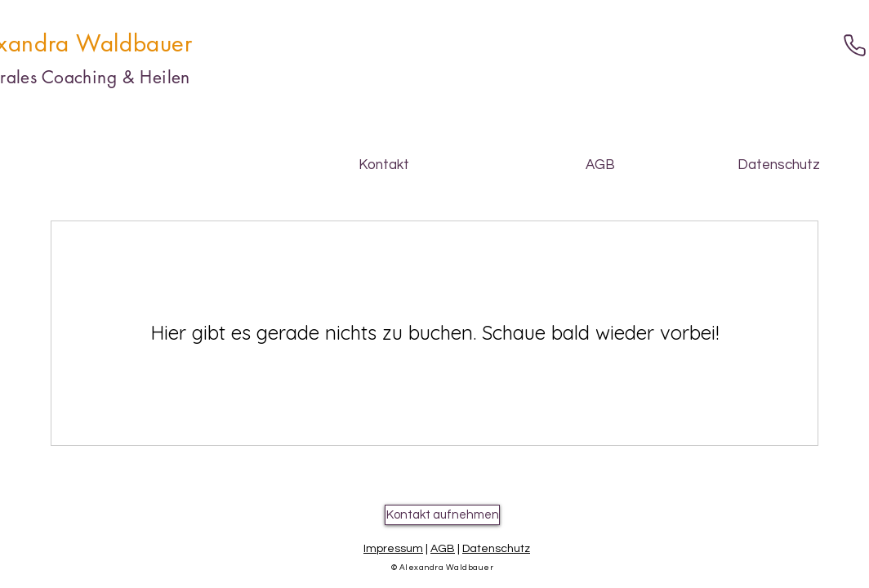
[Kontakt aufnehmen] (442, 515)
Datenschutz (496, 549)
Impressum (393, 549)
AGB (443, 549)
